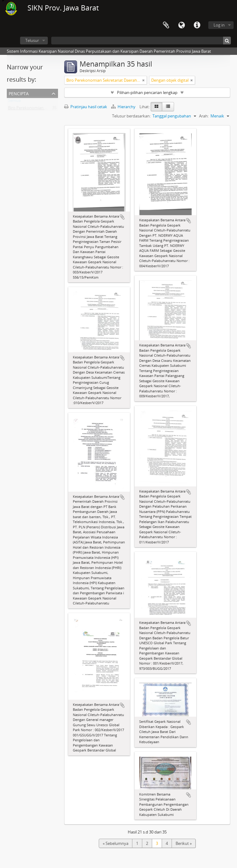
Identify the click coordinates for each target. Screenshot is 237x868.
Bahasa (181, 25)
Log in (219, 25)
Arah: (204, 116)
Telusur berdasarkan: (131, 116)
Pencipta (19, 93)
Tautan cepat (197, 25)
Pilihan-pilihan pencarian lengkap (147, 92)
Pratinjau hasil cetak (86, 107)
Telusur (32, 40)
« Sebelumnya (116, 843)
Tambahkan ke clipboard (122, 217)
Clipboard (166, 25)
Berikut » (184, 843)
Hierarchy (124, 107)
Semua (14, 102)
